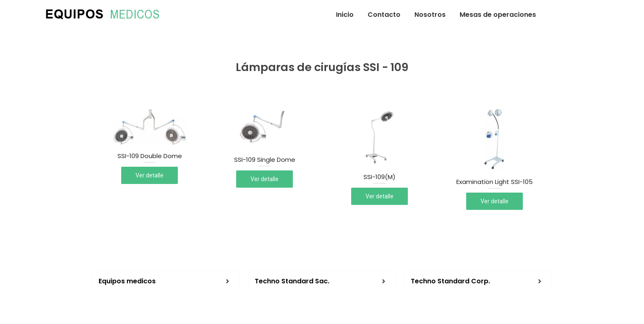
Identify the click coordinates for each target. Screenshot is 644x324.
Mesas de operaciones (498, 15)
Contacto (384, 15)
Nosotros (430, 15)
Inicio (345, 15)
